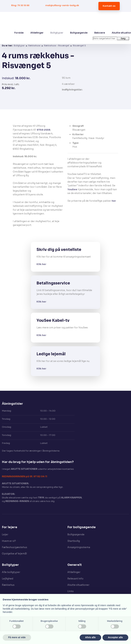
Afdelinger (37, 33)
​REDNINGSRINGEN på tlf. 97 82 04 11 (24, 476)
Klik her (41, 264)
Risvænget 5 (79, 46)
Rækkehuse (35, 46)
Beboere (100, 33)
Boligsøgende (79, 33)
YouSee (72, 189)
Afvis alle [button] (90, 637)
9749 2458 (43, 130)
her (114, 201)
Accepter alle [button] (115, 637)
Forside (19, 33)
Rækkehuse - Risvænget (57, 46)
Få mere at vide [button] (17, 637)
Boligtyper (57, 33)
